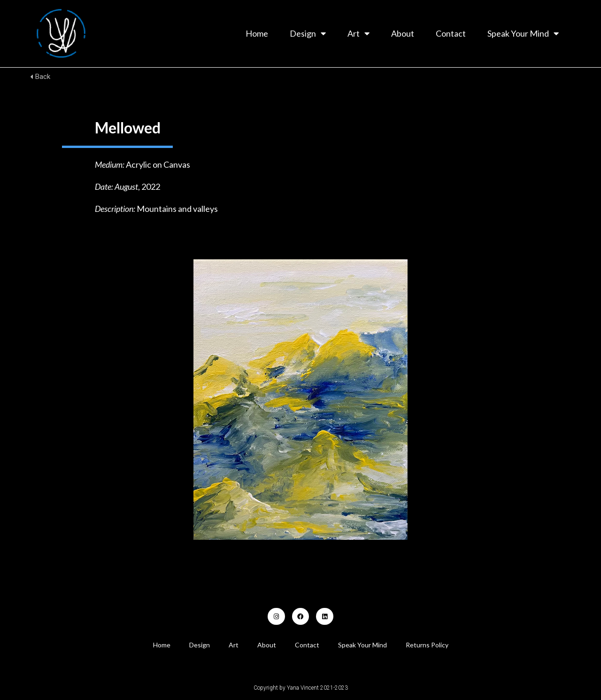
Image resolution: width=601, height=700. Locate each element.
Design (308, 33)
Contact (451, 33)
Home (257, 33)
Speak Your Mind (523, 33)
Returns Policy (427, 645)
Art (358, 33)
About (403, 33)
